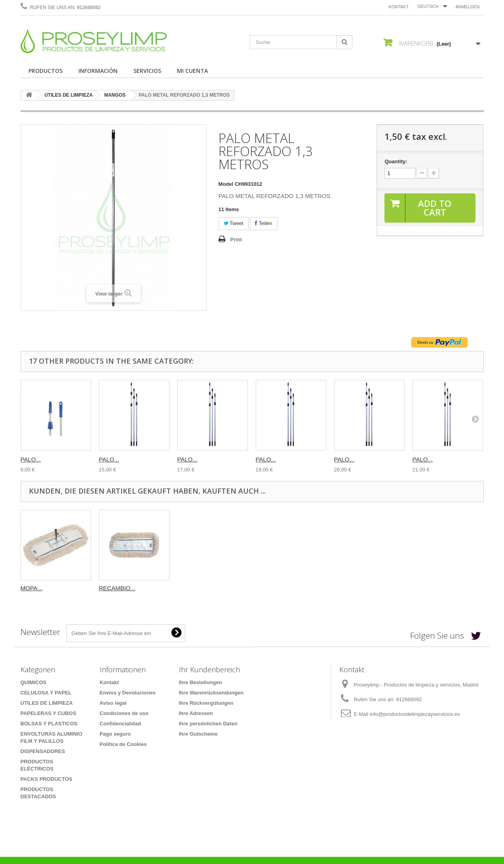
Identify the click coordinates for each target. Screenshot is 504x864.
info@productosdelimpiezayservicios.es (415, 714)
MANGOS (115, 95)
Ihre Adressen (196, 713)
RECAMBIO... (196, 588)
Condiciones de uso (124, 713)
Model (226, 184)
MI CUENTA (192, 71)
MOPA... (110, 588)
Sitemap (110, 754)
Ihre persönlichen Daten (208, 724)
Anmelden (467, 7)
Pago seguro (115, 734)
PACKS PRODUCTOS (47, 779)
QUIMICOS (34, 682)
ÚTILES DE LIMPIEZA (68, 95)
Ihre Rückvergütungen (206, 703)
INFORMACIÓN (98, 71)
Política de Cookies (123, 744)
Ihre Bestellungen (201, 682)
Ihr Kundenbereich (209, 669)
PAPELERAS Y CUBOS (48, 713)
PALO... (31, 459)
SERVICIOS (147, 71)
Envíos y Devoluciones (128, 693)
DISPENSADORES (43, 751)
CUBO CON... (39, 588)
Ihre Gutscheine (198, 734)
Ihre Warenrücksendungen (211, 693)
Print (236, 239)
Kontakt (398, 7)
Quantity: (396, 161)
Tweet (234, 223)
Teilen (263, 223)
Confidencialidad (121, 724)
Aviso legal (113, 703)
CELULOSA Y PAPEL (46, 693)
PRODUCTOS (46, 71)
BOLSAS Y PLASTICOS (49, 724)
